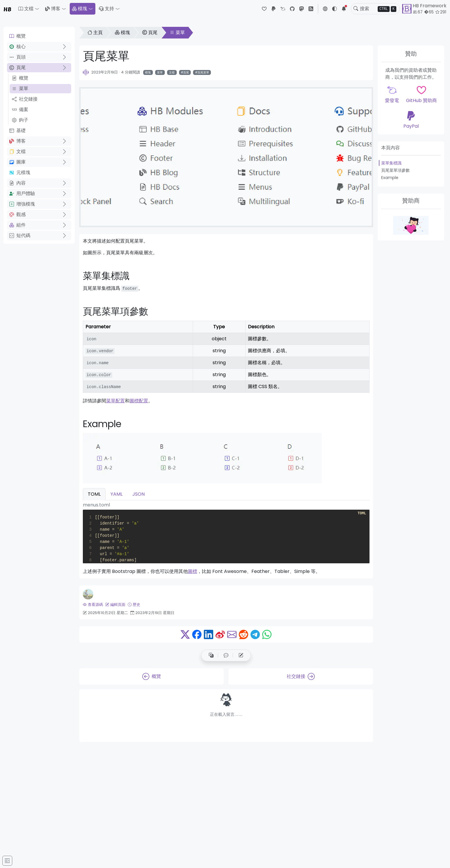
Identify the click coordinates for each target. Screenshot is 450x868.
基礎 (17, 130)
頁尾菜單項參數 (395, 170)
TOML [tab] (94, 494)
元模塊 (20, 172)
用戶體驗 (22, 193)
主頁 (95, 33)
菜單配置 (115, 401)
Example (390, 178)
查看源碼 (93, 605)
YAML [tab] (117, 494)
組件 (17, 225)
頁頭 (17, 57)
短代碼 (20, 235)
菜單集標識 (391, 163)
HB (7, 9)
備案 (20, 109)
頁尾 (17, 67)
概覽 (17, 36)
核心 (17, 47)
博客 (53, 9)
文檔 (17, 151)
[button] (29, 9)
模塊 (80, 9)
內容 (17, 183)
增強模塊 (22, 204)
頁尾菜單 (203, 72)
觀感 (17, 214)
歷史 (134, 605)
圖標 (192, 571)
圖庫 (17, 162)
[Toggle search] (356, 9)
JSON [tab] (139, 494)
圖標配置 (139, 401)
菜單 (20, 88)
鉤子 (20, 120)
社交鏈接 (25, 99)
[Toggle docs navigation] (7, 861)
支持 (106, 9)
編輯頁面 (115, 605)
